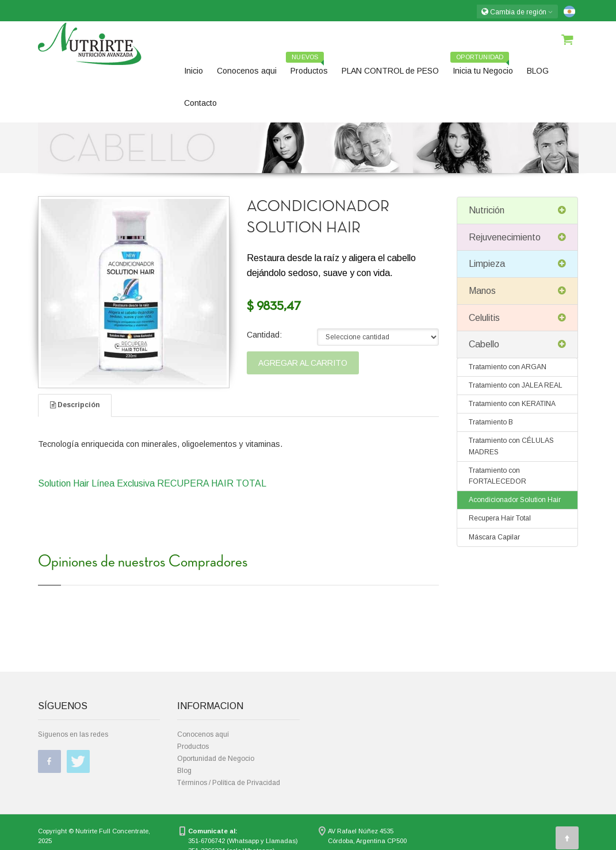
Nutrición (517, 210)
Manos (517, 291)
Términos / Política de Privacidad (229, 783)
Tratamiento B (491, 422)
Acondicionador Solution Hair (515, 500)
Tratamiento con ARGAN (508, 367)
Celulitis (517, 318)
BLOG (538, 71)
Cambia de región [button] (517, 12)
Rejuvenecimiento (517, 238)
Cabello (517, 344)
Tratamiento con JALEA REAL (516, 385)
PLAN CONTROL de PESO (390, 71)
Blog (184, 771)
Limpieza (517, 264)
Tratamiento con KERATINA (512, 404)
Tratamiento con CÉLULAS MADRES (511, 446)
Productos (307, 67)
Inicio (194, 71)
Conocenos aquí (203, 734)
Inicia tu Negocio (482, 67)
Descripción (75, 405)
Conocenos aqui (247, 71)
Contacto (200, 103)
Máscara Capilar (494, 537)
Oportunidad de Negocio (216, 759)
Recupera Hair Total (500, 518)
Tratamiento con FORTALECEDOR (498, 476)
